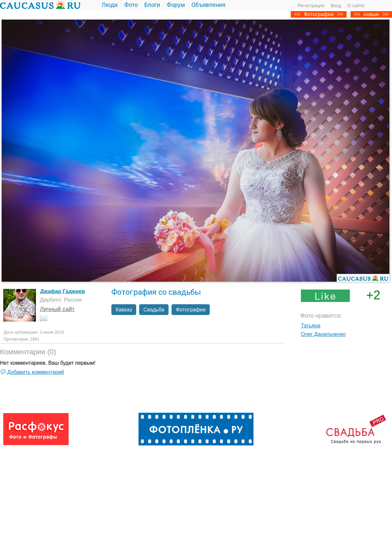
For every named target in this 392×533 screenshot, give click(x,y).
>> (386, 14)
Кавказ (124, 310)
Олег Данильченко (323, 334)
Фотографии (319, 14)
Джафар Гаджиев (63, 291)
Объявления (208, 5)
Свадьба (154, 310)
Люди (110, 5)
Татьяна (311, 326)
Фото (131, 5)
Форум (176, 5)
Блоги (152, 5)
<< (357, 14)
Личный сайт (57, 309)
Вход (336, 6)
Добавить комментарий (36, 372)
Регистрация (311, 6)
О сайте (356, 6)
